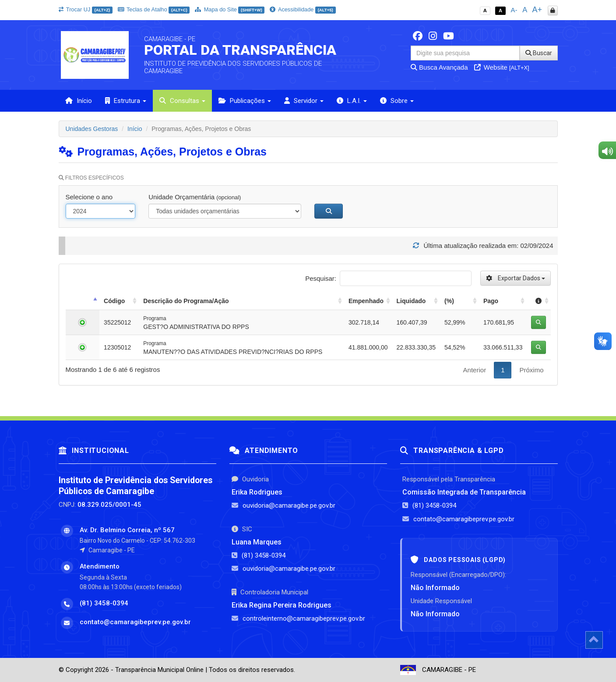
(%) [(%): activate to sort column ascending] (449, 301)
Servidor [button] (304, 101)
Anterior (475, 370)
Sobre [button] (397, 101)
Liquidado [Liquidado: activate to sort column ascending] (411, 301)
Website (502, 67)
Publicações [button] (245, 101)
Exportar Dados (516, 278)
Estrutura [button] (126, 101)
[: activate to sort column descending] (83, 301)
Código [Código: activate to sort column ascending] (114, 301)
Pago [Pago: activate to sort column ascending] (491, 301)
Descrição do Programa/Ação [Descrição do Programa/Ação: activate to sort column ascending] (186, 301)
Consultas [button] (182, 101)
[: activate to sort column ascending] (539, 301)
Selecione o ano (89, 197)
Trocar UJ (86, 9)
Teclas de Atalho (154, 9)
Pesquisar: (388, 278)
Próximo (531, 370)
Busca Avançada (439, 67)
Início (79, 101)
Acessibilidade (303, 9)
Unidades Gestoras (92, 129)
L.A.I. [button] (352, 101)
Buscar (539, 53)
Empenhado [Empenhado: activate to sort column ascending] (366, 301)
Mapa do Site (230, 9)
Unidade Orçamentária (195, 197)
